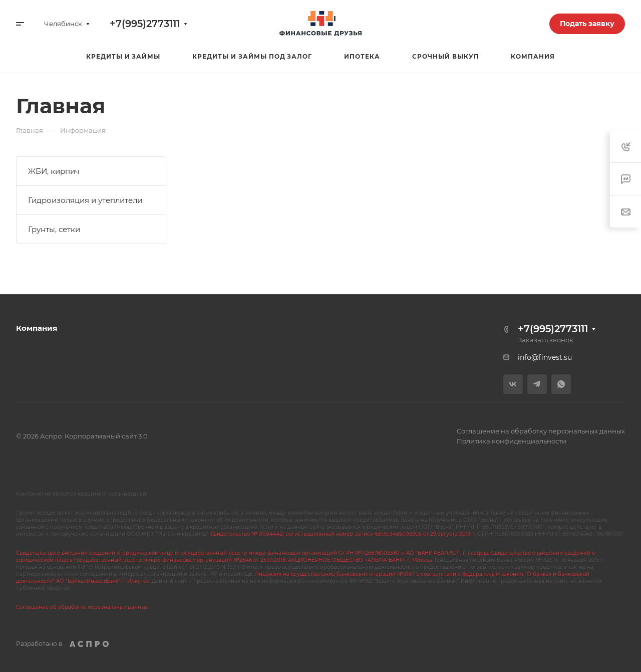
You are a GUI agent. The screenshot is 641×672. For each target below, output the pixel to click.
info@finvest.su (545, 357)
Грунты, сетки (54, 229)
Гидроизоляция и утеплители (85, 200)
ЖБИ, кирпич (54, 171)
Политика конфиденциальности (512, 441)
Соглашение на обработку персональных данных (541, 431)
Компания (37, 328)
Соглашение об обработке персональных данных (82, 607)
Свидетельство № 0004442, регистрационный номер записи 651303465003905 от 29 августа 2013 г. (343, 534)
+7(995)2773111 (145, 24)
